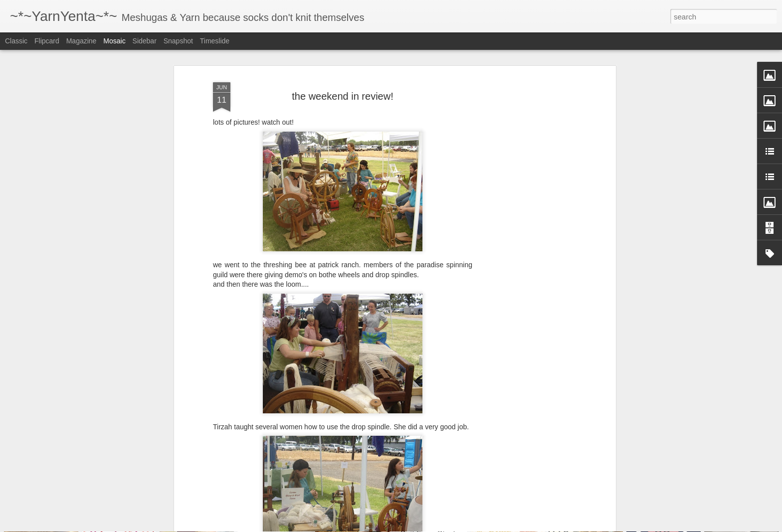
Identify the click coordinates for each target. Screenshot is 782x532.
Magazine (82, 41)
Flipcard (47, 41)
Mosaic (114, 41)
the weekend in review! (342, 61)
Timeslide (215, 41)
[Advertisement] (527, 199)
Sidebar (145, 41)
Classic (16, 41)
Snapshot (178, 41)
